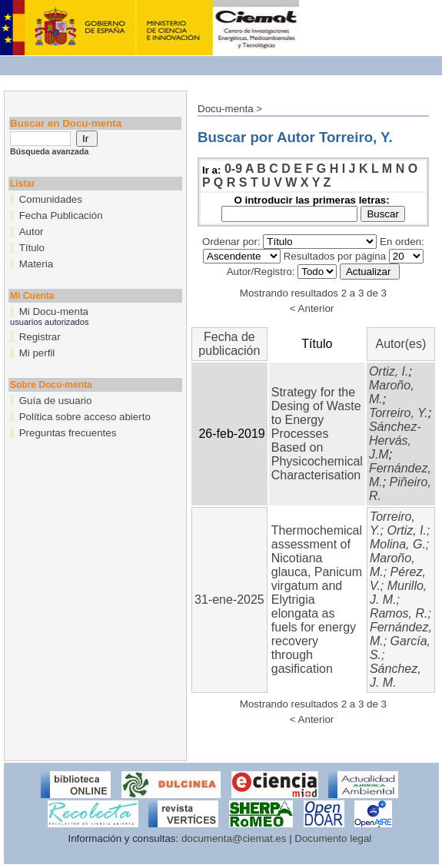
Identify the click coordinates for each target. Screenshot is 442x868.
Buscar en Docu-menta (66, 123)
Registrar (40, 337)
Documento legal (333, 838)
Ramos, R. (399, 613)
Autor (32, 232)
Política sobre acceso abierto (85, 417)
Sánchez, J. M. (395, 676)
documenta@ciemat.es (234, 838)
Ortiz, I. (389, 371)
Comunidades (51, 199)
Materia (36, 264)
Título (32, 248)
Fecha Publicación (61, 215)
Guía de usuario (56, 401)
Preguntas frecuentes (68, 433)
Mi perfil (37, 353)
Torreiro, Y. (399, 413)
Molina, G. (398, 544)
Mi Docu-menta (54, 311)
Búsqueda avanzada (49, 151)
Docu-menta (226, 109)
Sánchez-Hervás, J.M (395, 441)
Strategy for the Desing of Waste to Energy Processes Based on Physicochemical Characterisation (317, 434)
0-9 (233, 169)
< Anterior (312, 308)
